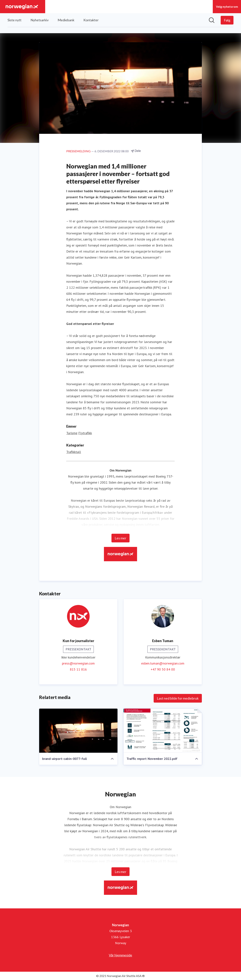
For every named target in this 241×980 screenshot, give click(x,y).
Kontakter (91, 20)
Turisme (72, 433)
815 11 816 (78, 669)
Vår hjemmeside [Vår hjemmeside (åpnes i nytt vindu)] (120, 955)
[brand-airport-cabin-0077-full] (78, 731)
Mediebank (66, 20)
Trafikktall (74, 452)
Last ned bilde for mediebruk (178, 698)
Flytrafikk (85, 433)
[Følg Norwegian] (227, 20)
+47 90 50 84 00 (163, 669)
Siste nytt (14, 20)
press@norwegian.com (78, 663)
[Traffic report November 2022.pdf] (163, 731)
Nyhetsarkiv (40, 20)
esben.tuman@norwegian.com (163, 663)
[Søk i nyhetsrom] (212, 20)
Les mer (120, 538)
